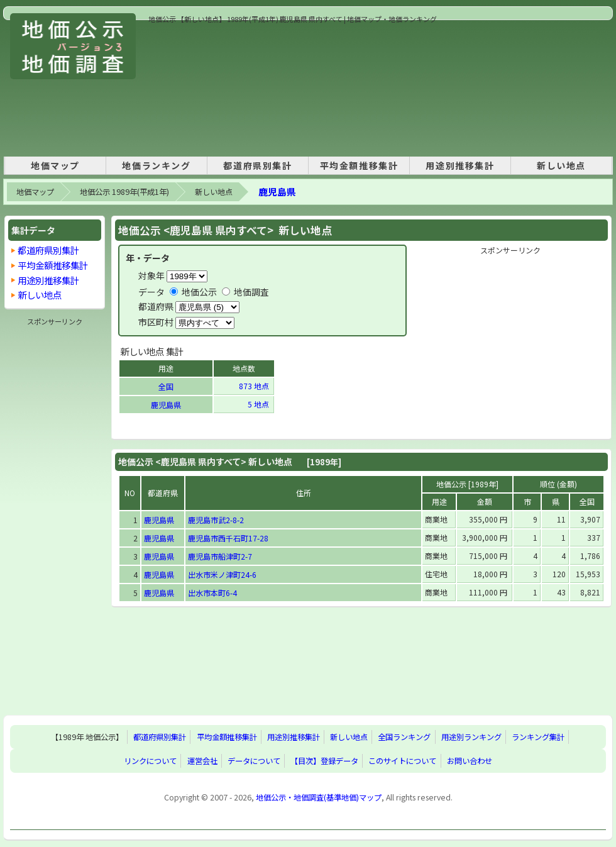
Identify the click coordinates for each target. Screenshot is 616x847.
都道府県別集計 (257, 165)
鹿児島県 (277, 191)
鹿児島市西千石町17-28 (228, 538)
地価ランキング (156, 165)
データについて (254, 761)
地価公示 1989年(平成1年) (124, 192)
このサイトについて (402, 761)
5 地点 (259, 404)
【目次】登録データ (324, 761)
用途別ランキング (471, 737)
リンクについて (150, 761)
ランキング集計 (538, 737)
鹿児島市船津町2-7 (220, 556)
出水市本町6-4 (212, 593)
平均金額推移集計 (359, 165)
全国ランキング (404, 737)
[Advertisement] (216, 87)
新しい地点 (561, 165)
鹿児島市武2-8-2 (216, 520)
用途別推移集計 (460, 165)
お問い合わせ (470, 761)
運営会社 (202, 761)
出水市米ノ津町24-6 (222, 574)
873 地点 (255, 386)
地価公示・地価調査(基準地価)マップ (319, 797)
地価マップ (55, 165)
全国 (166, 386)
